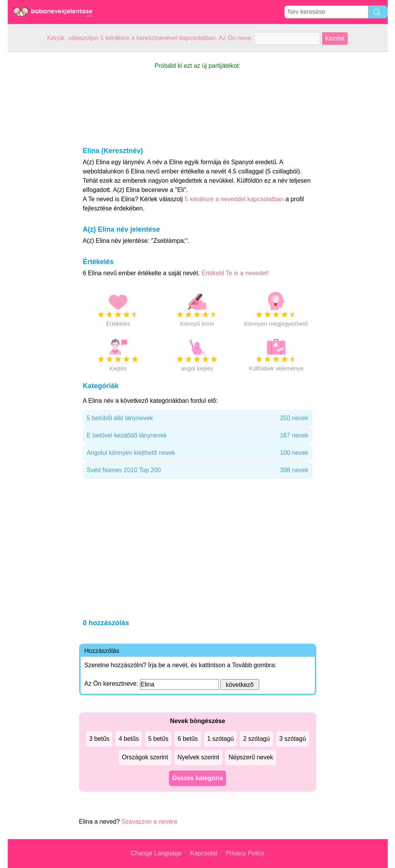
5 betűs (158, 739)
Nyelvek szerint (198, 757)
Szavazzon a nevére (149, 822)
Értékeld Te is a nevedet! (235, 273)
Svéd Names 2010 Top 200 (198, 470)
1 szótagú (220, 739)
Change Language (156, 853)
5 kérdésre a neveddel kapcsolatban (235, 199)
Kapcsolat (204, 853)
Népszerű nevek (251, 757)
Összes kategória (197, 778)
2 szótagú (256, 739)
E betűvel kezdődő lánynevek (198, 436)
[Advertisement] (39, 167)
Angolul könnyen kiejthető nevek (198, 453)
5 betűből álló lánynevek (198, 418)
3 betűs (99, 739)
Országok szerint (145, 757)
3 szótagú (293, 739)
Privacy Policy (245, 853)
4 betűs (128, 739)
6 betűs (187, 739)
